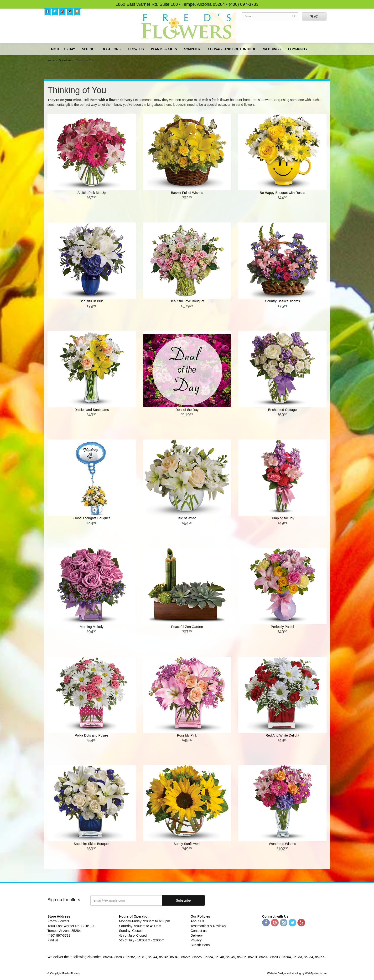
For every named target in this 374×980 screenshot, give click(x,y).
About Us (197, 921)
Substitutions (200, 945)
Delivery (197, 935)
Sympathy (192, 49)
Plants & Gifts (164, 49)
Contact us (199, 931)
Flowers (136, 49)
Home (51, 60)
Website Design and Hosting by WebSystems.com (297, 973)
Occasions (111, 49)
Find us (53, 940)
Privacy (196, 940)
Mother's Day (63, 49)
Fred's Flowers (187, 27)
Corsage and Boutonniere (232, 49)
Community (298, 49)
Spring (88, 49)
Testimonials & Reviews (208, 926)
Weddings (272, 49)
